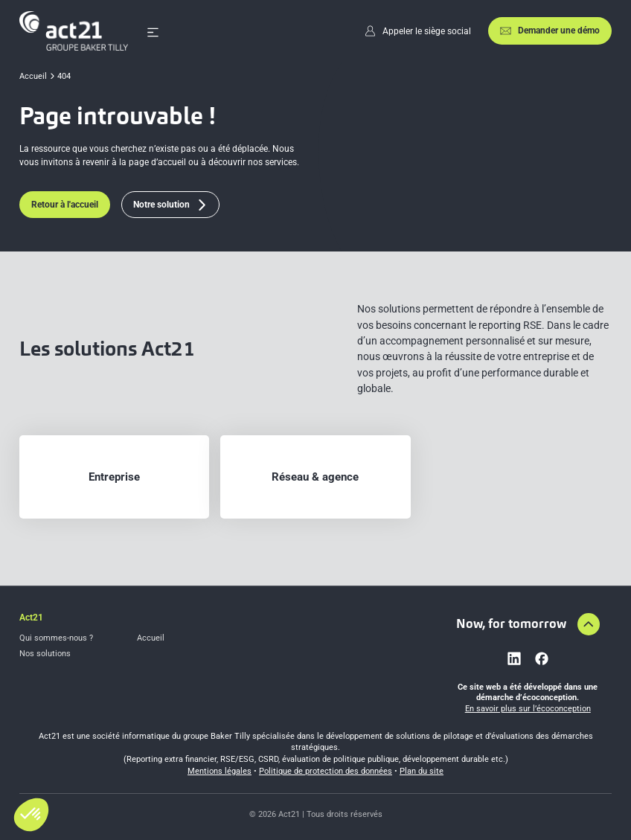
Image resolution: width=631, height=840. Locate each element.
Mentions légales (220, 771)
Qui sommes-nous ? (56, 638)
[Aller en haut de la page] (589, 624)
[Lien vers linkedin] (514, 658)
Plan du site (422, 771)
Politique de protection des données (326, 771)
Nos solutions (45, 654)
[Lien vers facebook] (542, 658)
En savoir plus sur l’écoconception (528, 709)
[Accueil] (74, 31)
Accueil (151, 638)
